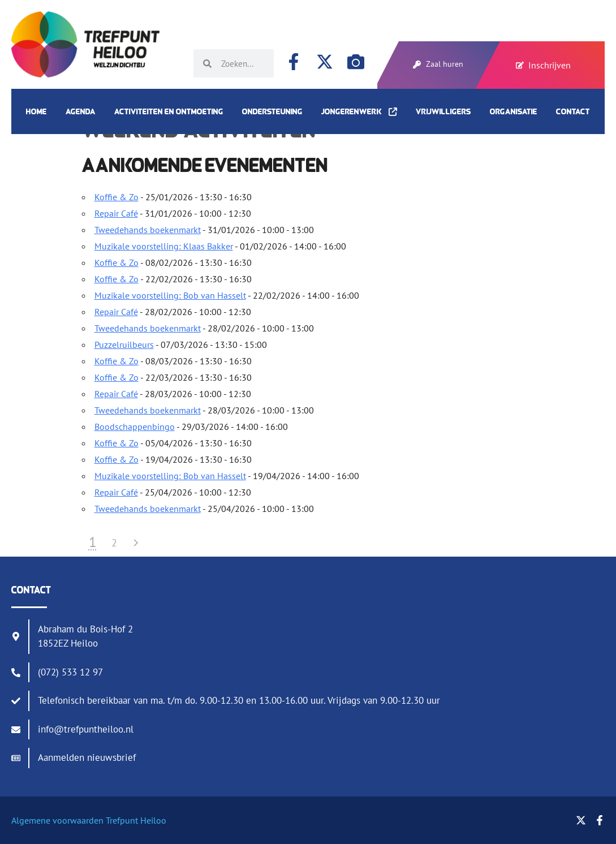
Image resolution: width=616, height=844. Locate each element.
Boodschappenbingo (135, 427)
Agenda (81, 111)
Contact (573, 111)
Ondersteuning (272, 111)
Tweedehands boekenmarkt (148, 230)
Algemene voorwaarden (57, 820)
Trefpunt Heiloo (135, 820)
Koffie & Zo (117, 197)
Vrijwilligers (443, 111)
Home (36, 111)
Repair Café (116, 213)
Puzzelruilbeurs (124, 345)
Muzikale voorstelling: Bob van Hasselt (170, 295)
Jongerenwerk (359, 111)
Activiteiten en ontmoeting (169, 111)
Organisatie (514, 111)
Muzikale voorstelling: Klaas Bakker (164, 246)
